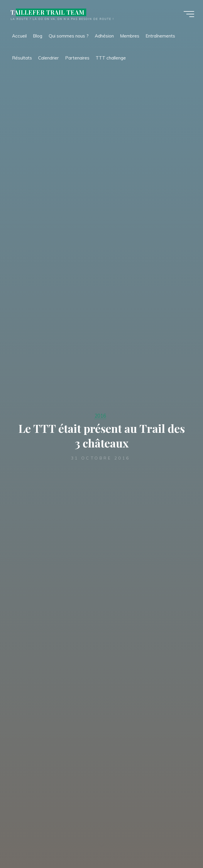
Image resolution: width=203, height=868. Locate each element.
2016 (100, 416)
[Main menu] (189, 14)
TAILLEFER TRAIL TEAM (48, 12)
